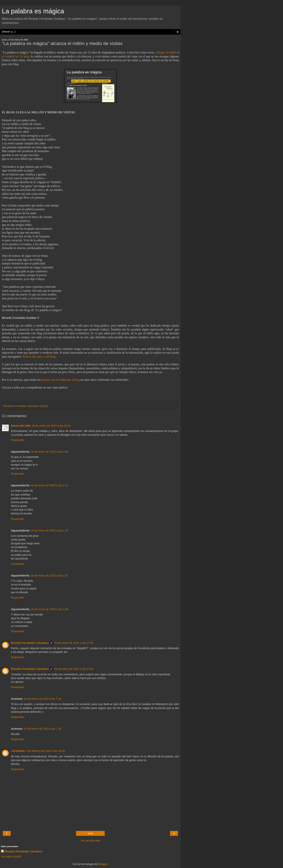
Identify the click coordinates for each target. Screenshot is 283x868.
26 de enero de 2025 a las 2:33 (49, 531)
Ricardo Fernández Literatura (30, 643)
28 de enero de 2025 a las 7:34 (42, 699)
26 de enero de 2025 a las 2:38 (49, 609)
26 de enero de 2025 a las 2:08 (49, 452)
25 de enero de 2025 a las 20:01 (51, 426)
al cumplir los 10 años (16, 56)
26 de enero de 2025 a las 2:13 (49, 485)
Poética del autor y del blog (39, 357)
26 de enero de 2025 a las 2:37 (49, 576)
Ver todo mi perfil (11, 857)
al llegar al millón (166, 52)
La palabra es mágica (33, 11)
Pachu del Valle (21, 426)
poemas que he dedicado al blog (61, 380)
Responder (18, 440)
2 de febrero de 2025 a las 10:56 (46, 751)
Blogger (103, 864)
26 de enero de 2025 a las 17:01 (74, 643)
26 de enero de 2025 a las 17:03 (74, 669)
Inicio (90, 833)
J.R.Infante (18, 751)
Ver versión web (90, 841)
